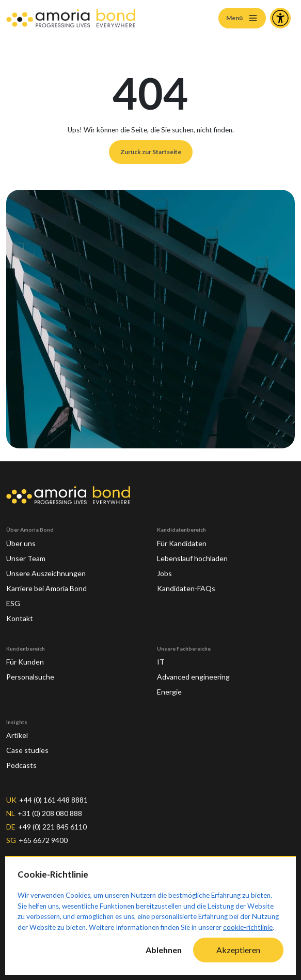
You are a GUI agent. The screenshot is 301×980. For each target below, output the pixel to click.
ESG (13, 598)
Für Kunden (26, 657)
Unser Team (27, 553)
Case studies (28, 745)
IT (161, 657)
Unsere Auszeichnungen (47, 568)
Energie (170, 687)
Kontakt (21, 613)
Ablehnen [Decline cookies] (164, 950)
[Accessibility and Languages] (280, 18)
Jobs (165, 568)
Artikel (18, 730)
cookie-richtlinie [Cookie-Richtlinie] (248, 927)
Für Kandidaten (184, 538)
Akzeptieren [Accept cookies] (238, 950)
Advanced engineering (195, 672)
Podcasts (22, 760)
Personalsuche (31, 672)
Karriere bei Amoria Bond (50, 583)
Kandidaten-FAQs (188, 583)
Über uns (21, 538)
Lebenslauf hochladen (194, 553)
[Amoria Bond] (71, 18)
